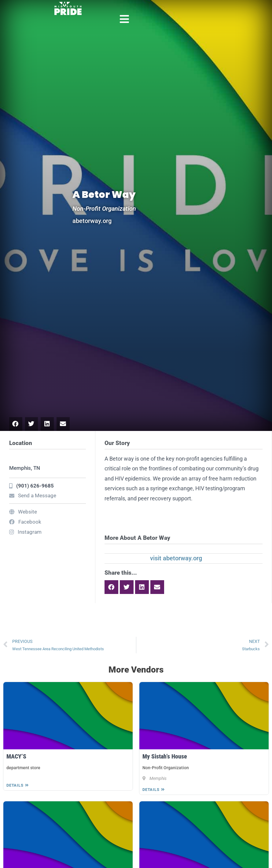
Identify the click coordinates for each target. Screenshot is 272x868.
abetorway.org (92, 221)
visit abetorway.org (176, 558)
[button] (16, 424)
